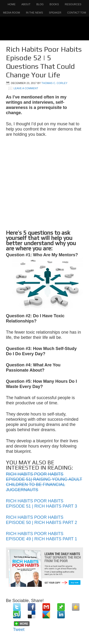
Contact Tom (77, 13)
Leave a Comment (26, 88)
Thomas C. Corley (54, 83)
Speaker (55, 13)
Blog (40, 4)
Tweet (19, 630)
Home (12, 4)
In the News (34, 13)
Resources (73, 4)
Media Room (12, 13)
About (26, 4)
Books (54, 4)
